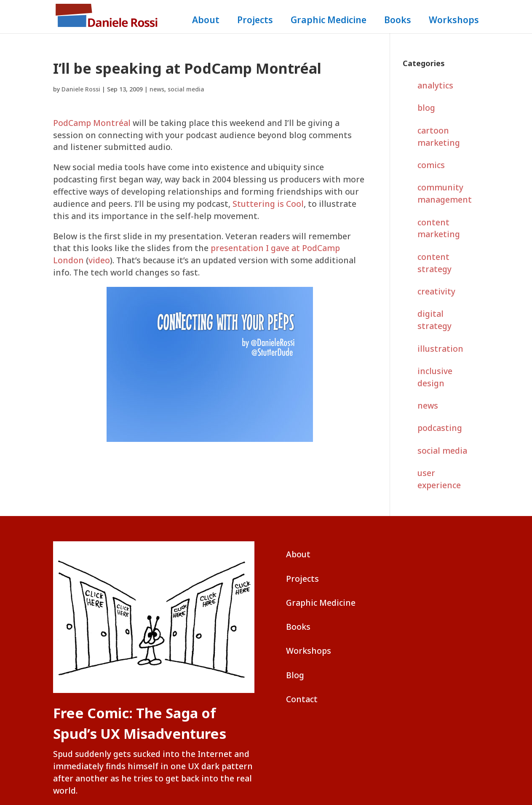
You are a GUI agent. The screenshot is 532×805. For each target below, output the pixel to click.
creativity (436, 291)
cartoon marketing (439, 136)
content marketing (439, 228)
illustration (440, 349)
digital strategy (434, 320)
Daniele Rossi (81, 89)
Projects (255, 21)
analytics (435, 85)
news (157, 89)
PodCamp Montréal (92, 123)
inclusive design (435, 377)
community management (445, 193)
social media (186, 89)
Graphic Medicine (329, 21)
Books (398, 21)
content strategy (434, 263)
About (206, 21)
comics (431, 165)
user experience (439, 479)
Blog (295, 675)
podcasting (440, 428)
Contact (302, 699)
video (99, 260)
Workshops (454, 21)
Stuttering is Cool (268, 204)
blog (426, 108)
